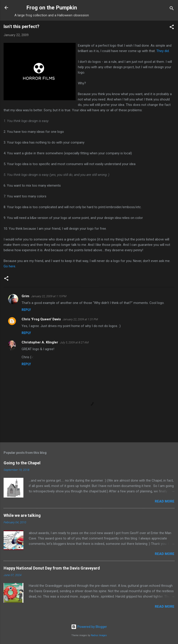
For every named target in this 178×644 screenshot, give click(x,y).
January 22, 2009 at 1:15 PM (49, 296)
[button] (172, 28)
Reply (26, 310)
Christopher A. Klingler (40, 342)
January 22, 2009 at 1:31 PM (80, 319)
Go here (9, 266)
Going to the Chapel (22, 463)
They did (163, 51)
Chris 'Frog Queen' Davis (41, 319)
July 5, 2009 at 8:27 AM (74, 342)
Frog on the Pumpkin (52, 8)
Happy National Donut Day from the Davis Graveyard (52, 568)
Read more (165, 501)
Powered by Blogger (89, 627)
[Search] (172, 9)
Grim (25, 296)
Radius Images (99, 635)
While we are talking (22, 515)
